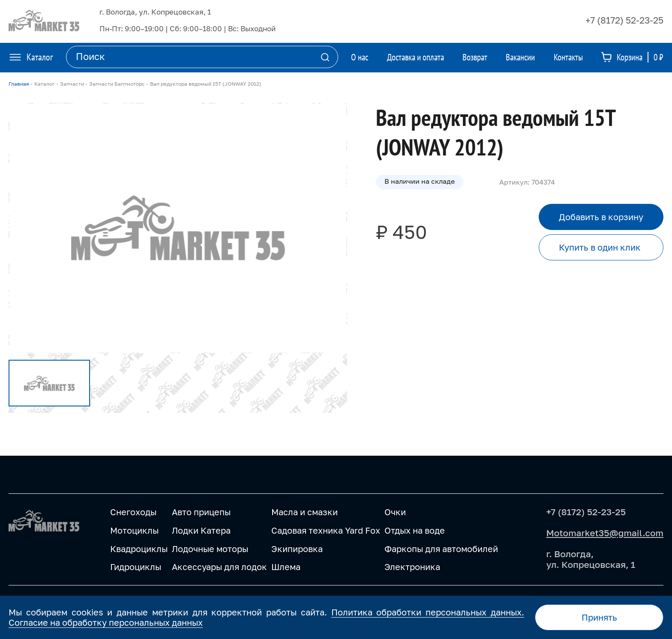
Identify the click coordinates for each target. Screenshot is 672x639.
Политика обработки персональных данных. (428, 612)
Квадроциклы (139, 549)
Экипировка (297, 549)
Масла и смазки (304, 512)
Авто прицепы (201, 512)
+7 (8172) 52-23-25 (624, 20)
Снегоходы (133, 512)
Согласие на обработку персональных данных (106, 622)
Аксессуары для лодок (219, 567)
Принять (599, 617)
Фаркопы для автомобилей (441, 549)
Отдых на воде (415, 530)
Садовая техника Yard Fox (326, 530)
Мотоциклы (134, 530)
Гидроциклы (136, 567)
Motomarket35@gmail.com (605, 533)
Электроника (412, 567)
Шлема (286, 567)
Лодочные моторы (210, 549)
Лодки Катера (201, 530)
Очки (395, 512)
